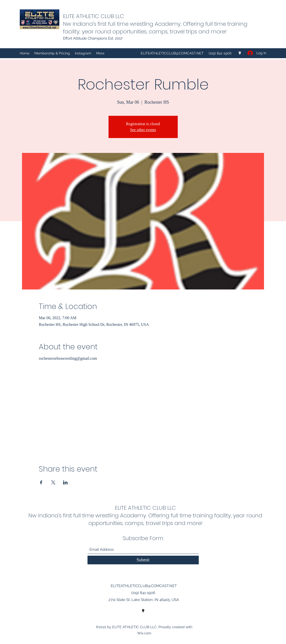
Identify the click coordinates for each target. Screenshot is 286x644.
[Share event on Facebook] (41, 482)
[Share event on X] (53, 482)
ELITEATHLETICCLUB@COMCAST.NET (172, 53)
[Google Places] (240, 53)
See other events (143, 130)
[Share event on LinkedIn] (65, 482)
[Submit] (143, 560)
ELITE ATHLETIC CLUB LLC (94, 16)
